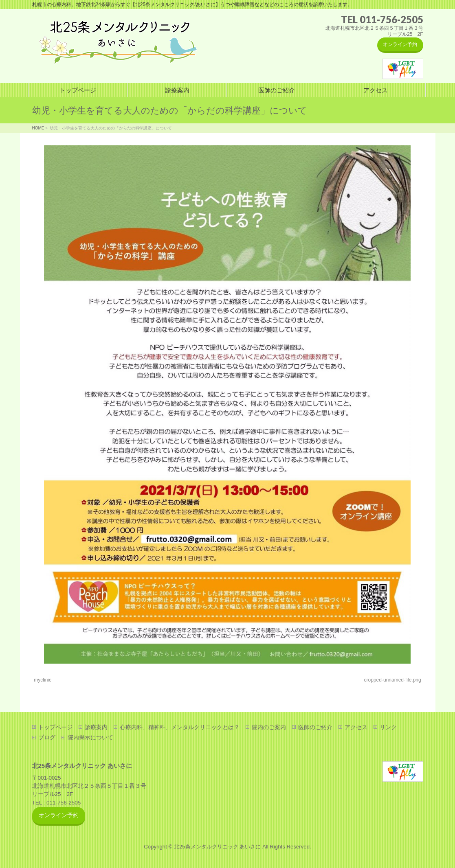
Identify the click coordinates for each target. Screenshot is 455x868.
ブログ (47, 737)
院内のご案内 (269, 727)
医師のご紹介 (315, 727)
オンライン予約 (400, 44)
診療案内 (96, 727)
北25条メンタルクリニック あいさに (217, 847)
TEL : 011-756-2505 (57, 803)
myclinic (43, 680)
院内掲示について (90, 737)
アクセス (356, 727)
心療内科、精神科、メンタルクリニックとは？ (180, 727)
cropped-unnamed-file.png (393, 680)
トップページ (55, 727)
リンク (388, 727)
